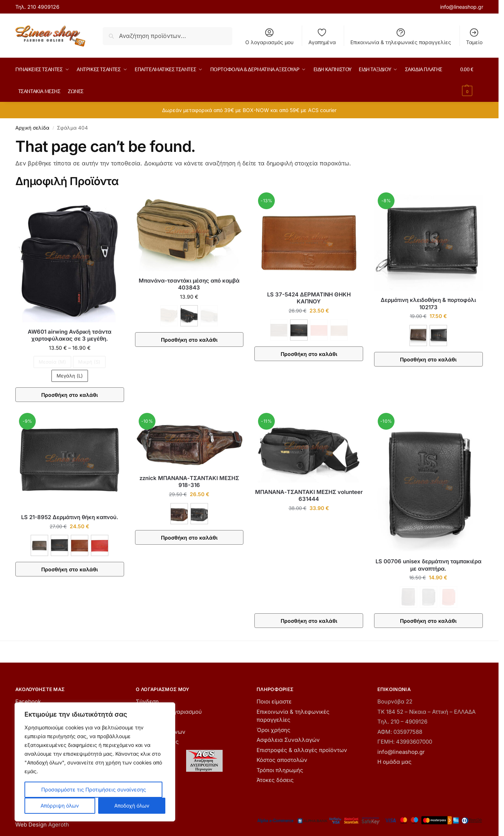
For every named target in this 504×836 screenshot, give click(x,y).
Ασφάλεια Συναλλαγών (288, 740)
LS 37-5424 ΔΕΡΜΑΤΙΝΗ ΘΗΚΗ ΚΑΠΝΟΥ (309, 298)
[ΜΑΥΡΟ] (189, 316)
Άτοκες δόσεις (275, 780)
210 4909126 (43, 7)
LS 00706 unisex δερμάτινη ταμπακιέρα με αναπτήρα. (428, 565)
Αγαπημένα (322, 36)
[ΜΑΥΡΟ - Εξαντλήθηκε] (428, 597)
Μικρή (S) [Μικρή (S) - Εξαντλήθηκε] (89, 362)
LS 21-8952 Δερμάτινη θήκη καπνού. (70, 517)
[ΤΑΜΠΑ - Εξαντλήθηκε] (339, 330)
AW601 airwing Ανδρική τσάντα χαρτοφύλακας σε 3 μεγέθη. (70, 335)
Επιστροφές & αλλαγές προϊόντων (302, 750)
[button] (472, 80)
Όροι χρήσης (274, 730)
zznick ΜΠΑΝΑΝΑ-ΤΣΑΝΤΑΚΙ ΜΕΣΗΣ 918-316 (189, 482)
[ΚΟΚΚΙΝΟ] (100, 545)
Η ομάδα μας (395, 762)
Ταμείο (474, 36)
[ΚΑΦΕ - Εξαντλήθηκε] (169, 316)
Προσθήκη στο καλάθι (70, 395)
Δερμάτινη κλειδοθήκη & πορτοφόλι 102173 (428, 304)
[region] (95, 762)
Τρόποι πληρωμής (280, 770)
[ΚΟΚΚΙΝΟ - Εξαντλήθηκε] (319, 330)
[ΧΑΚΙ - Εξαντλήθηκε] (209, 316)
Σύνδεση (147, 701)
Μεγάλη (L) (70, 376)
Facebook (28, 701)
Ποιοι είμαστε (274, 701)
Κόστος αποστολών (282, 760)
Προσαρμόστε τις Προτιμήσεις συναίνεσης (94, 789)
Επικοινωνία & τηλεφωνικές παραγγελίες (401, 36)
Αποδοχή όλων (132, 806)
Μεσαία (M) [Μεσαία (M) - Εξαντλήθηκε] (52, 362)
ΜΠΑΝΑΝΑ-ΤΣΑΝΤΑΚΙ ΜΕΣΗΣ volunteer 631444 (309, 496)
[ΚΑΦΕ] (418, 335)
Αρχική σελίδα (32, 128)
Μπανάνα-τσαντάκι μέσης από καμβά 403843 (189, 284)
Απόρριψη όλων (60, 806)
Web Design (31, 825)
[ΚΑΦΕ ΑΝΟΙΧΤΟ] (80, 545)
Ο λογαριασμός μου (269, 36)
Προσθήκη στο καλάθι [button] (309, 621)
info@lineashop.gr (462, 7)
